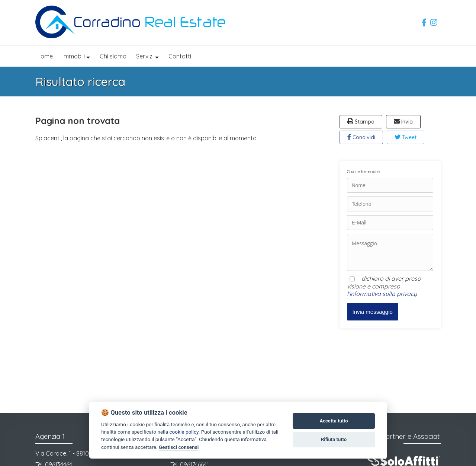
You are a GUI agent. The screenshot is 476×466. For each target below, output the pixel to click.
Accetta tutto (334, 421)
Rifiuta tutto (334, 439)
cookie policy (184, 432)
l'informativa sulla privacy (382, 294)
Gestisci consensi (179, 447)
